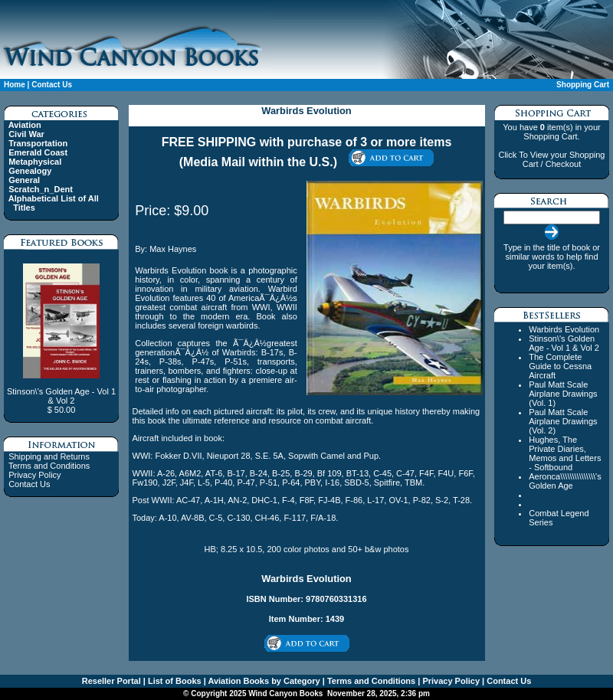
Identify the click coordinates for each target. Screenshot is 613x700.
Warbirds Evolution (564, 329)
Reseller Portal (111, 681)
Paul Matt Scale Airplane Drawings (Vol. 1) (563, 394)
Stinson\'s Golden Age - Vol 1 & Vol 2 (564, 343)
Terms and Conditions (49, 466)
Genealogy (30, 171)
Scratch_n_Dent (41, 189)
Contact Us (52, 85)
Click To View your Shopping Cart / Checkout (551, 159)
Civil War (26, 134)
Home (15, 85)
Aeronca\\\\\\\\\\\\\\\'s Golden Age (565, 481)
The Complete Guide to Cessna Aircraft (560, 366)
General (24, 180)
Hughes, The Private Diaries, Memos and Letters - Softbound (565, 453)
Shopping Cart (583, 85)
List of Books (174, 681)
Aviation (25, 125)
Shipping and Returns (49, 456)
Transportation (38, 143)
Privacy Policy (34, 475)
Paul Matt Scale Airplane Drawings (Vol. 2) (563, 421)
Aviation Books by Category (263, 681)
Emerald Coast (38, 152)
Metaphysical (35, 162)
